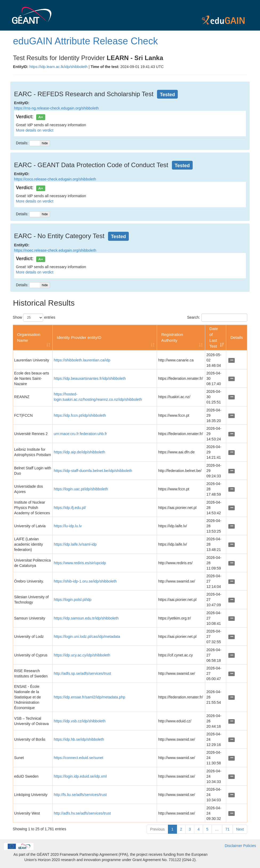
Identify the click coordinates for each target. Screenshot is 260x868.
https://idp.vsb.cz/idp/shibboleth (80, 721)
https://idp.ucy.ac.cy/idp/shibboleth (82, 655)
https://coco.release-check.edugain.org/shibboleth (55, 179)
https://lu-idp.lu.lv (68, 526)
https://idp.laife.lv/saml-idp (75, 544)
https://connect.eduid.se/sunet (79, 758)
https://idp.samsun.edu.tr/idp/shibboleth (86, 618)
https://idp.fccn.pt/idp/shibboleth (80, 415)
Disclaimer (234, 846)
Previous (157, 829)
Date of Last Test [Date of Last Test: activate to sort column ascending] (214, 337)
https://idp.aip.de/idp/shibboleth (79, 452)
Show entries (34, 318)
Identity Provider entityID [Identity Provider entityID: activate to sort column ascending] (79, 337)
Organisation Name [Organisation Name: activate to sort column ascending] (29, 337)
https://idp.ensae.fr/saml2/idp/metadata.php (90, 697)
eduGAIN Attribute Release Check (85, 41)
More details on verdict (35, 130)
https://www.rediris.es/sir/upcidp (80, 563)
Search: (217, 318)
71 (228, 829)
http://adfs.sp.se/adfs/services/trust (82, 673)
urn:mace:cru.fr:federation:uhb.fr (80, 434)
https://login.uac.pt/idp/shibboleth (81, 489)
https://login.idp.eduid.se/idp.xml (80, 776)
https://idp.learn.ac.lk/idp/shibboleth (58, 67)
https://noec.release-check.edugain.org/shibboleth (55, 250)
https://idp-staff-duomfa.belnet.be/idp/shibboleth (93, 471)
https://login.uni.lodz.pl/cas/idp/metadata (87, 637)
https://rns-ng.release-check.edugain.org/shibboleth (56, 108)
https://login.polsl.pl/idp (73, 600)
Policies (250, 846)
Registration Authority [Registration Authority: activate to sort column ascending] (172, 337)
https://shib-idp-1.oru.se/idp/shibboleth (85, 581)
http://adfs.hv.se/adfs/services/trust (82, 813)
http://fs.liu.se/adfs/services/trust (80, 795)
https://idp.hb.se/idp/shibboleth (79, 739)
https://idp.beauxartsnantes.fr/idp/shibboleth (90, 378)
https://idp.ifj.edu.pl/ (70, 508)
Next (240, 829)
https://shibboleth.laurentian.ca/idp (82, 360)
